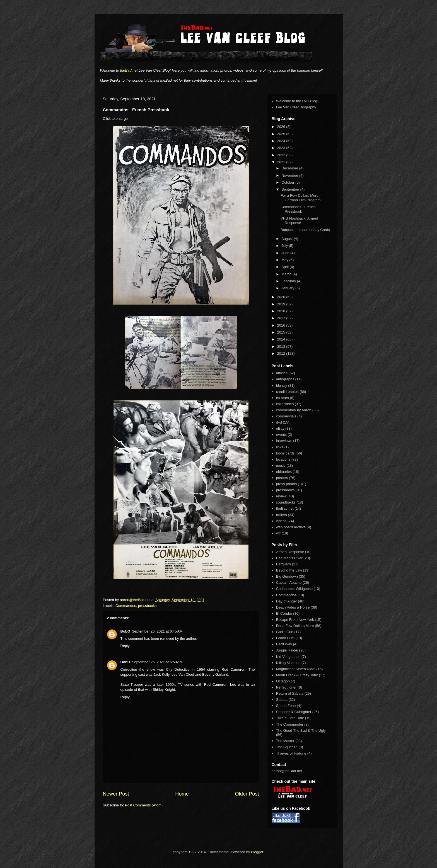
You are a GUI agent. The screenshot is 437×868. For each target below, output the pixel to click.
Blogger (257, 852)
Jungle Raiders (288, 650)
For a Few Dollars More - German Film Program (301, 198)
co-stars (283, 398)
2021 (282, 162)
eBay (280, 428)
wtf (278, 533)
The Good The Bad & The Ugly (301, 730)
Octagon (283, 681)
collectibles (285, 404)
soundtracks (286, 502)
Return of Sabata (290, 693)
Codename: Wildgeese (294, 589)
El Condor (284, 613)
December (290, 168)
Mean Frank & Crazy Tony (297, 675)
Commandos (126, 606)
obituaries (284, 472)
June (286, 253)
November (290, 175)
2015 (282, 332)
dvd (279, 422)
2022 (282, 155)
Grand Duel (285, 638)
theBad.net (129, 70)
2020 (282, 297)
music (281, 465)
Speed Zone (286, 706)
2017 (282, 318)
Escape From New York (295, 620)
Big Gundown (287, 576)
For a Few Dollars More (295, 626)
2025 (282, 134)
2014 (282, 339)
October (288, 182)
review (281, 496)
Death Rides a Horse (293, 607)
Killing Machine (288, 663)
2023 (282, 148)
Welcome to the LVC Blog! (297, 101)
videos (281, 521)
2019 (282, 304)
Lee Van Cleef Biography (296, 107)
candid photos (287, 392)
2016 (282, 325)
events (281, 435)
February (289, 281)
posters (282, 478)
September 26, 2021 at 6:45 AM (157, 631)
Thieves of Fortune (291, 753)
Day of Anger (287, 601)
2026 (282, 127)
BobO (125, 631)
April (286, 267)
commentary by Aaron (294, 410)
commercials (286, 416)
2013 (282, 347)
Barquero (283, 564)
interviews (284, 441)
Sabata (282, 700)
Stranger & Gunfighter (294, 712)
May (285, 260)
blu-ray (282, 386)
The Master (285, 741)
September (291, 189)
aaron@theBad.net (136, 600)
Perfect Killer (286, 687)
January (288, 288)
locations (283, 459)
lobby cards (285, 453)
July (285, 246)
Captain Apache (289, 583)
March (287, 274)
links (280, 447)
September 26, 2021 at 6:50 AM (157, 662)
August (288, 239)
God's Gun (285, 632)
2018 (282, 311)
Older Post (247, 794)
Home (182, 794)
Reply (125, 646)
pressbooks (147, 606)
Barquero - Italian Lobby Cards (305, 230)
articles (282, 373)
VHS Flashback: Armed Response (299, 221)
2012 (282, 353)
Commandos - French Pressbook (298, 209)
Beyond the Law (289, 570)
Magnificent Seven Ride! (296, 669)
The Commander (290, 724)
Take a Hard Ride (290, 718)
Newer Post (116, 794)
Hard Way (284, 644)
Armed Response (290, 552)
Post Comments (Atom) (144, 805)
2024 (282, 141)
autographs (285, 379)
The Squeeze (287, 747)
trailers (282, 515)
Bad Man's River (289, 558)
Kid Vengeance (288, 657)
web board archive (291, 527)
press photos (286, 484)
